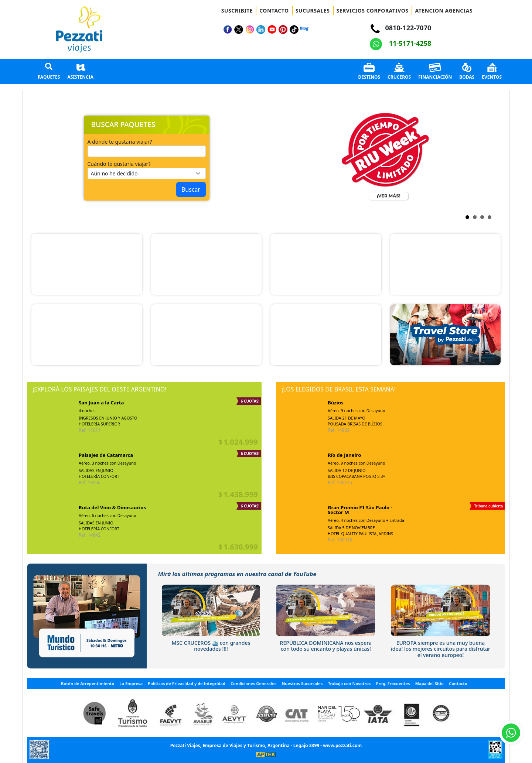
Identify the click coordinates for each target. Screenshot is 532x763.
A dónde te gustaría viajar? (120, 142)
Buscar (191, 189)
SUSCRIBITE (237, 11)
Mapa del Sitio (429, 683)
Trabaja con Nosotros (349, 683)
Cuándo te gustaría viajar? (119, 164)
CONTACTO (274, 11)
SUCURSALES (313, 11)
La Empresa (131, 683)
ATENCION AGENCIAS (444, 11)
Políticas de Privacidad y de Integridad (187, 683)
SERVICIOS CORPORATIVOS (373, 11)
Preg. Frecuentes (393, 683)
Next (276, 158)
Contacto (458, 683)
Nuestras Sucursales (302, 683)
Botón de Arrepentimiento (88, 683)
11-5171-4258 (400, 43)
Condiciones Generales (253, 683)
